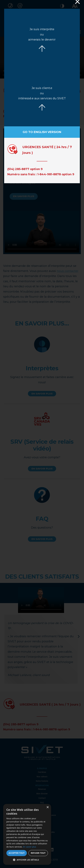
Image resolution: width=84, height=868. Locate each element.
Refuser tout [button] (38, 853)
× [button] (48, 807)
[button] (27, 860)
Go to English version (42, 132)
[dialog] (27, 834)
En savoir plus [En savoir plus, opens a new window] (30, 847)
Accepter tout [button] (17, 853)
